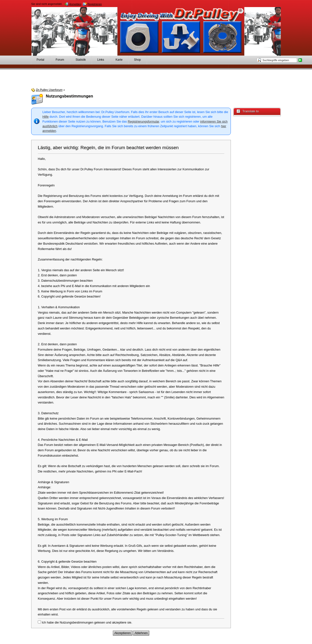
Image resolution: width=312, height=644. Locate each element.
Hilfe (46, 117)
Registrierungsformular (143, 121)
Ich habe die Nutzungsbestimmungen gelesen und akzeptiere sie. (85, 622)
